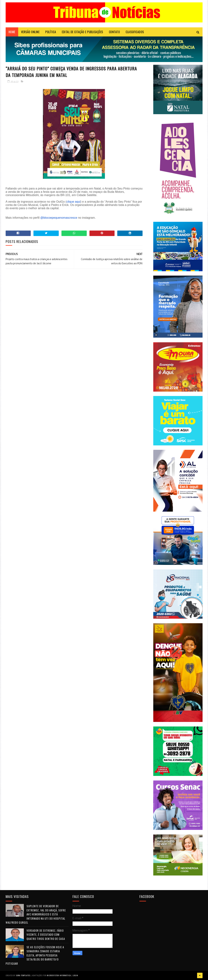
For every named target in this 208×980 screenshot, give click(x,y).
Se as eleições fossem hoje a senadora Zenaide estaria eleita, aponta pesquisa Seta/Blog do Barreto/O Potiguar (35, 955)
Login (75, 975)
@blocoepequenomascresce (59, 218)
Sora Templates (23, 975)
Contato (114, 32)
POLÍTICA (51, 32)
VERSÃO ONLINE (30, 32)
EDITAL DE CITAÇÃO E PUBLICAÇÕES (82, 32)
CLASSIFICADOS (135, 32)
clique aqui (74, 202)
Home (12, 32)
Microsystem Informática (59, 975)
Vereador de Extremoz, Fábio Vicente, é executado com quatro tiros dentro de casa (46, 934)
